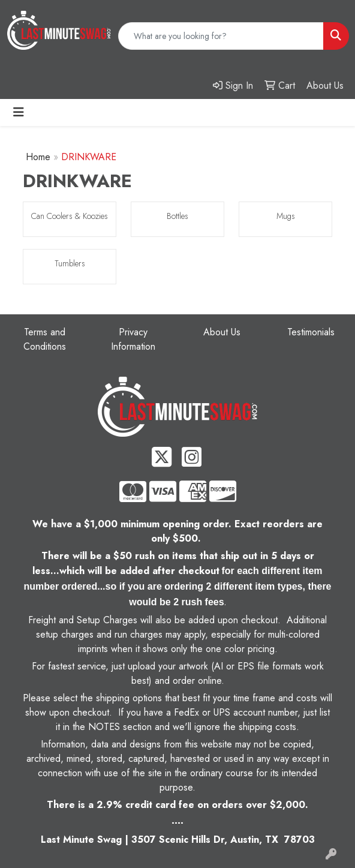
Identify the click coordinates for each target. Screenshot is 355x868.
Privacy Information (133, 339)
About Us (222, 332)
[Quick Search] (221, 36)
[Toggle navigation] (19, 112)
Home (38, 157)
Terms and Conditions (45, 339)
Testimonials (311, 332)
